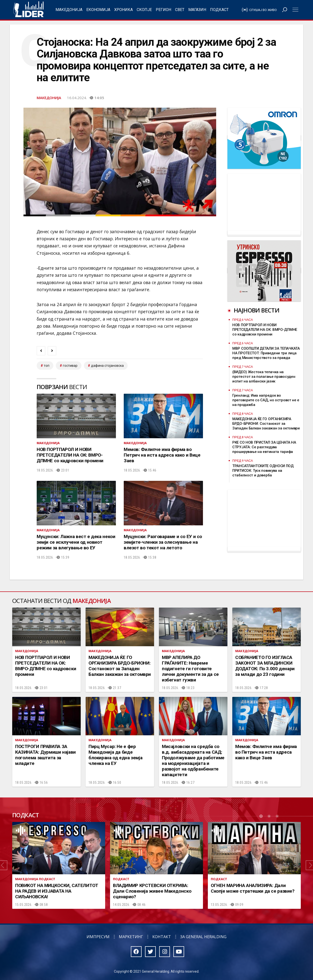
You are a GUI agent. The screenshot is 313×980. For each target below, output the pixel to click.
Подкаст (219, 10)
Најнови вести (257, 310)
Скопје (144, 10)
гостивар (70, 366)
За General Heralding (203, 937)
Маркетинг (131, 937)
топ (47, 366)
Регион (163, 10)
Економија (98, 10)
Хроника (123, 10)
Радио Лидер (28, 10)
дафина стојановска (107, 366)
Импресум (98, 937)
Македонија (69, 10)
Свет (180, 10)
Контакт (162, 937)
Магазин (197, 10)
